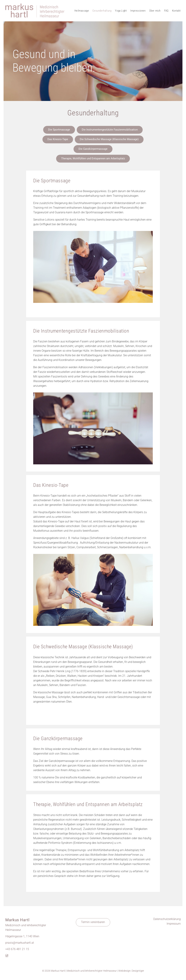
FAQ (166, 11)
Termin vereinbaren (93, 922)
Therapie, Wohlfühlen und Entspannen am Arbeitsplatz (93, 158)
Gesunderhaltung (102, 11)
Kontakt (176, 11)
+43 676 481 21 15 (17, 949)
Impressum (174, 924)
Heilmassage (82, 11)
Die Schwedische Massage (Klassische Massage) (109, 139)
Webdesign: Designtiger (131, 971)
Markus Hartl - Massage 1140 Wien (35, 11)
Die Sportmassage (59, 130)
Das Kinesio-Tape (58, 139)
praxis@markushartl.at (20, 943)
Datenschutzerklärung (167, 919)
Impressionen (138, 11)
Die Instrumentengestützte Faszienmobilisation (110, 130)
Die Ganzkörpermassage (93, 149)
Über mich (155, 11)
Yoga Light (121, 11)
